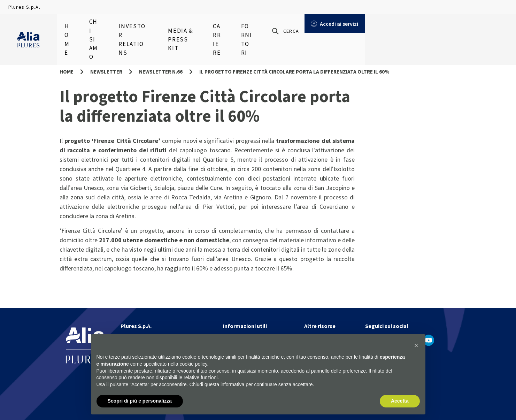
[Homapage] (28, 28)
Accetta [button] (400, 401)
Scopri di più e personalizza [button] (140, 401)
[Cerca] (429, 28)
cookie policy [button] (193, 364)
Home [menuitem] (71, 28)
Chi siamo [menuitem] (105, 28)
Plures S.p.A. (24, 7)
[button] (416, 345)
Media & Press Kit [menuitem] (221, 28)
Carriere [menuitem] (270, 28)
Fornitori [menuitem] (310, 28)
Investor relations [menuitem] (157, 28)
